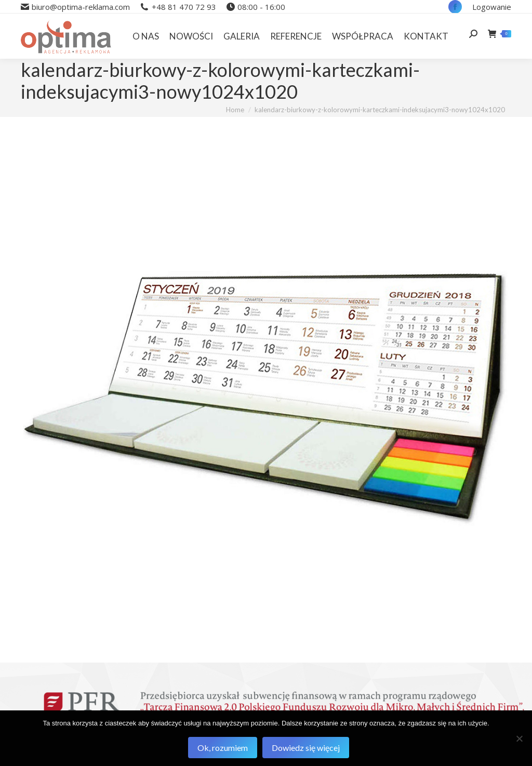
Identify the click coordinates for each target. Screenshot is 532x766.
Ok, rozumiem (223, 748)
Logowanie (492, 7)
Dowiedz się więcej (306, 748)
